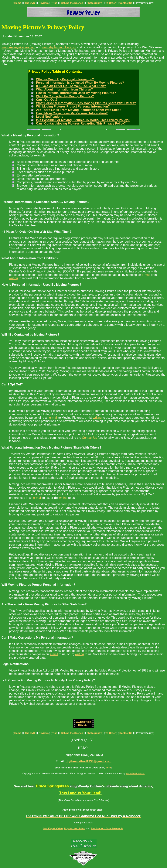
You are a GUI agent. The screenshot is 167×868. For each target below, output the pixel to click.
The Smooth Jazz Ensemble (107, 828)
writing (13, 278)
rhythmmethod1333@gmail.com (88, 761)
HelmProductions (135, 773)
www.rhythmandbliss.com (59, 47)
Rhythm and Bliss (74, 828)
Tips (55, 3)
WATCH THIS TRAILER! (83, 723)
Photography (94, 3)
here (108, 768)
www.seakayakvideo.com (18, 47)
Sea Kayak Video (53, 828)
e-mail (146, 275)
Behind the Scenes (72, 3)
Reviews (44, 3)
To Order (111, 3)
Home (18, 3)
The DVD (30, 3)
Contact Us (126, 3)
